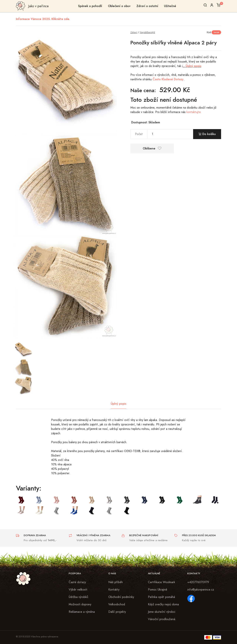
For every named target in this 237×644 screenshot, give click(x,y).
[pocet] (170, 134)
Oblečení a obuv (119, 6)
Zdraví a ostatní (147, 6)
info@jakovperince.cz (201, 590)
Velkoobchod (117, 604)
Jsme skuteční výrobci (162, 612)
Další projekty (117, 612)
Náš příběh (116, 582)
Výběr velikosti (78, 590)
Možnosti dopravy (80, 604)
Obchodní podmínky (121, 597)
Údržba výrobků (78, 597)
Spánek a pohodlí (90, 6)
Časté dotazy (77, 582)
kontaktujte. (194, 112)
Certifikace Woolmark (162, 582)
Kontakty (114, 590)
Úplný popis (118, 404)
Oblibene (152, 148)
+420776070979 (198, 582)
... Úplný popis (192, 66)
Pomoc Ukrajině (158, 590)
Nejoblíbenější (147, 32)
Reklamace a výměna (82, 612)
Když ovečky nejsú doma (163, 604)
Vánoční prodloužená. (162, 619)
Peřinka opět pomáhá (161, 597)
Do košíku (207, 134)
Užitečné (170, 6)
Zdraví (134, 32)
